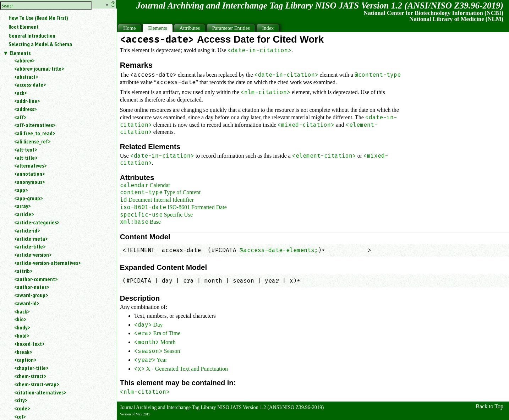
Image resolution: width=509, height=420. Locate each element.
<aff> (20, 117)
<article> (24, 214)
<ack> (20, 93)
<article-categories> (37, 222)
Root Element (24, 27)
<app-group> (28, 198)
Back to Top (489, 406)
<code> (22, 408)
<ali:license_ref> (32, 141)
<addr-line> (27, 101)
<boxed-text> (29, 344)
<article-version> (33, 255)
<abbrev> (24, 60)
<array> (22, 206)
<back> (22, 311)
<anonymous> (29, 182)
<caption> (25, 360)
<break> (23, 352)
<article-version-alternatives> (47, 263)
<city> (21, 400)
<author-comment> (36, 279)
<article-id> (27, 230)
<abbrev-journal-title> (39, 69)
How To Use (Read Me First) (38, 18)
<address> (25, 109)
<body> (22, 327)
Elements (20, 53)
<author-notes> (32, 287)
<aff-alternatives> (35, 125)
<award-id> (27, 303)
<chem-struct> (30, 376)
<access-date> (30, 84)
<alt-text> (26, 149)
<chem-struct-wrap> (37, 384)
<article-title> (30, 246)
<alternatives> (30, 165)
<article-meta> (31, 239)
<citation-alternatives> (40, 392)
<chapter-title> (31, 368)
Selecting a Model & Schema (40, 44)
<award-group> (31, 295)
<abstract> (26, 77)
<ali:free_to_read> (35, 133)
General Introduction (32, 36)
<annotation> (29, 174)
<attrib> (23, 271)
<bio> (20, 319)
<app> (21, 190)
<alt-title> (26, 158)
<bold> (22, 336)
